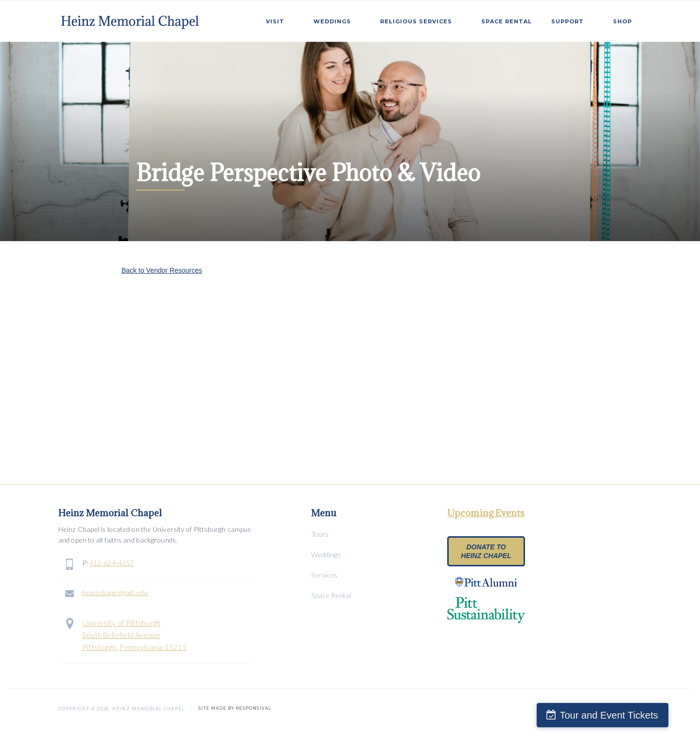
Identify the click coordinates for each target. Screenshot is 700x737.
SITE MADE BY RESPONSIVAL (235, 707)
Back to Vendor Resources (162, 270)
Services (324, 575)
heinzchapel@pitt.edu (115, 592)
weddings (332, 21)
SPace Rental (507, 21)
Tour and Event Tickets (631, 715)
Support (568, 21)
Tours (320, 534)
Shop (622, 21)
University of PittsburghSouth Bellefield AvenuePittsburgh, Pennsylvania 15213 (134, 635)
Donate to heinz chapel (486, 551)
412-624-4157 (112, 563)
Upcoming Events (486, 513)
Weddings (326, 554)
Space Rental (331, 595)
